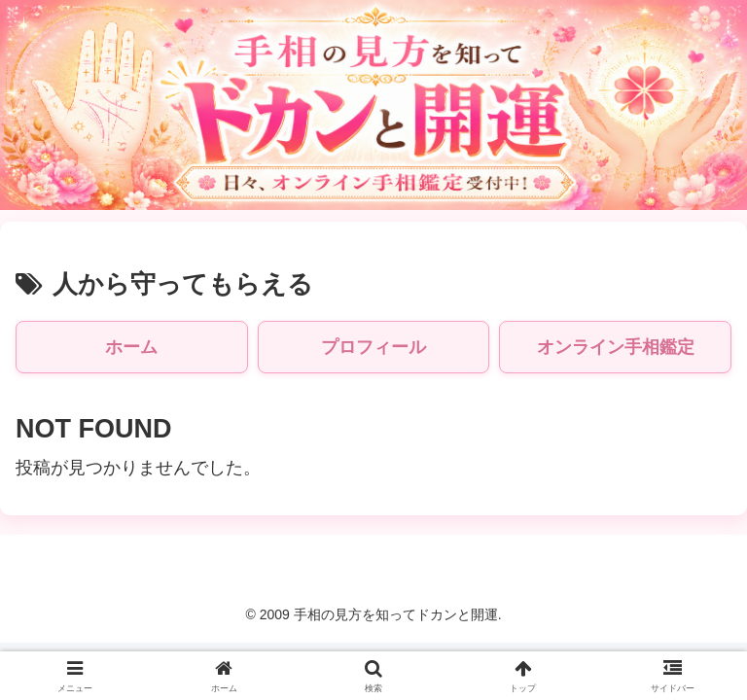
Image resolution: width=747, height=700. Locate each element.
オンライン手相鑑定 (616, 347)
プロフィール (373, 347)
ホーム (131, 347)
